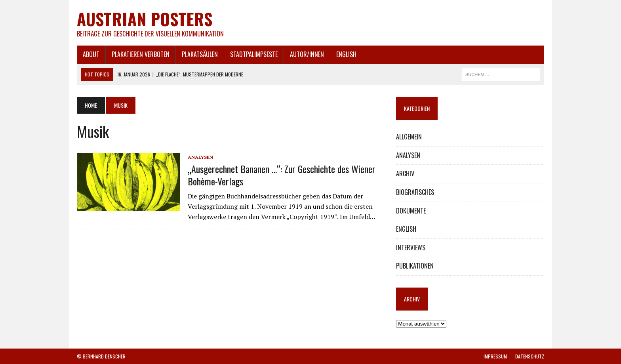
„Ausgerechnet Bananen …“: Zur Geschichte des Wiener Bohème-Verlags (282, 175)
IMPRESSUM (495, 356)
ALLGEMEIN (409, 137)
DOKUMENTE (411, 211)
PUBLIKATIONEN (415, 266)
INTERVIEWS (411, 248)
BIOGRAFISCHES (415, 192)
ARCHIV (405, 173)
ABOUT (91, 54)
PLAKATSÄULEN (200, 54)
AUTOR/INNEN (307, 54)
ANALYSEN (200, 157)
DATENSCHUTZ (530, 356)
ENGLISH (346, 54)
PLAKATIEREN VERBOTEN (141, 54)
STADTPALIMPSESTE (254, 54)
